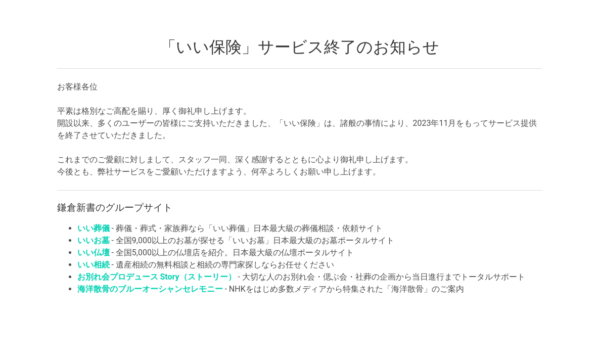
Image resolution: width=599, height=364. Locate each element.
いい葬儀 (94, 228)
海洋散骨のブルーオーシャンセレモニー (150, 289)
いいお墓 (94, 240)
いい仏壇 (94, 253)
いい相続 (94, 265)
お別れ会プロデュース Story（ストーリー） (157, 277)
